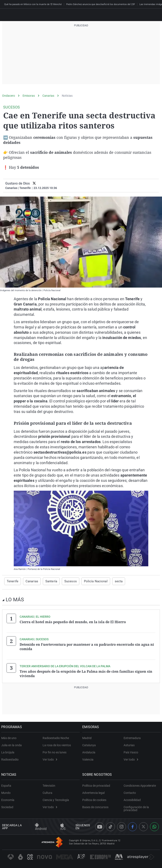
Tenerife (12, 581)
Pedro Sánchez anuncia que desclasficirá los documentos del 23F (101, 4)
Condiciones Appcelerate (140, 785)
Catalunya (90, 744)
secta (113, 581)
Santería (49, 581)
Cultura (47, 792)
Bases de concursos (96, 806)
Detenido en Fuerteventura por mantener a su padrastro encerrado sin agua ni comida (87, 646)
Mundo (7, 792)
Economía (9, 799)
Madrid (88, 737)
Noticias (67, 96)
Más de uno (10, 737)
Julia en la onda (12, 744)
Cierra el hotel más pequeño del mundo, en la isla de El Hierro (73, 622)
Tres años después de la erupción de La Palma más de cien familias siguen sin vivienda (86, 673)
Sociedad (8, 806)
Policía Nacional (91, 581)
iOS (63, 826)
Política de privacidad (97, 785)
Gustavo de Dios (18, 183)
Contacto (130, 792)
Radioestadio (11, 759)
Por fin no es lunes (55, 751)
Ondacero (9, 96)
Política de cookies (95, 799)
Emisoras (29, 96)
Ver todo (50, 759)
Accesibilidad (132, 799)
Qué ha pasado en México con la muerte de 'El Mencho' (33, 4)
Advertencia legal (94, 792)
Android (41, 826)
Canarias (48, 96)
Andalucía (90, 751)
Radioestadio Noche (56, 737)
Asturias (129, 744)
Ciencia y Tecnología (56, 799)
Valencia (89, 759)
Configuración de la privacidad (136, 808)
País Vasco (131, 751)
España (7, 785)
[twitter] (34, 183)
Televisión (49, 785)
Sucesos (68, 581)
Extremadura (132, 737)
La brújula (9, 751)
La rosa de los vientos (57, 744)
